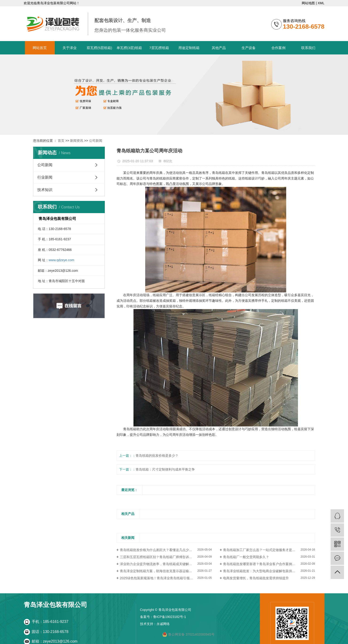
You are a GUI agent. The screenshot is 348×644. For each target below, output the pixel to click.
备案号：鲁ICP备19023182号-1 (163, 617)
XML (321, 3)
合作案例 (278, 48)
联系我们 (308, 48)
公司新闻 (96, 141)
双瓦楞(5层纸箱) (99, 48)
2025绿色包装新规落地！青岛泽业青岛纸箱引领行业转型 (161, 578)
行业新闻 (45, 177)
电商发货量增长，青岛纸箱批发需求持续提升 (256, 578)
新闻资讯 (77, 141)
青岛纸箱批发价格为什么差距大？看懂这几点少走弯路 (159, 550)
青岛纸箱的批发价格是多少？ (157, 456)
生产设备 (249, 48)
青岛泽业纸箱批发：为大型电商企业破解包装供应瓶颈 (262, 571)
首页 (61, 141)
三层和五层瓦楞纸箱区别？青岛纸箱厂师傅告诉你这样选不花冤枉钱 (166, 557)
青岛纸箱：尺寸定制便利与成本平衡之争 (165, 469)
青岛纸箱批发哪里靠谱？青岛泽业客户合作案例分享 (261, 564)
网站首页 (40, 48)
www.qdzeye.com (61, 260)
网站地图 (308, 3)
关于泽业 (70, 48)
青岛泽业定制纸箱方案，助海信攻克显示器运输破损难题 (161, 571)
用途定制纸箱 (189, 48)
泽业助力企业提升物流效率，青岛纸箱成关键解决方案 (159, 564)
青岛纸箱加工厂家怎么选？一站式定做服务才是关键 (261, 550)
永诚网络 (163, 624)
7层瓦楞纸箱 (159, 48)
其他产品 (219, 48)
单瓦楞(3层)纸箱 (129, 48)
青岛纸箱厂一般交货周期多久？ (246, 557)
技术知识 (45, 190)
